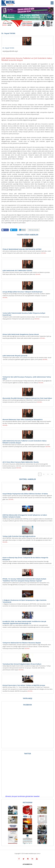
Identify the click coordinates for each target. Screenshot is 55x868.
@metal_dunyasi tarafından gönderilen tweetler (23, 796)
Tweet (15, 230)
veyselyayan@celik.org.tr (10, 51)
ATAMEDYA (27, 864)
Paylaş (6, 230)
